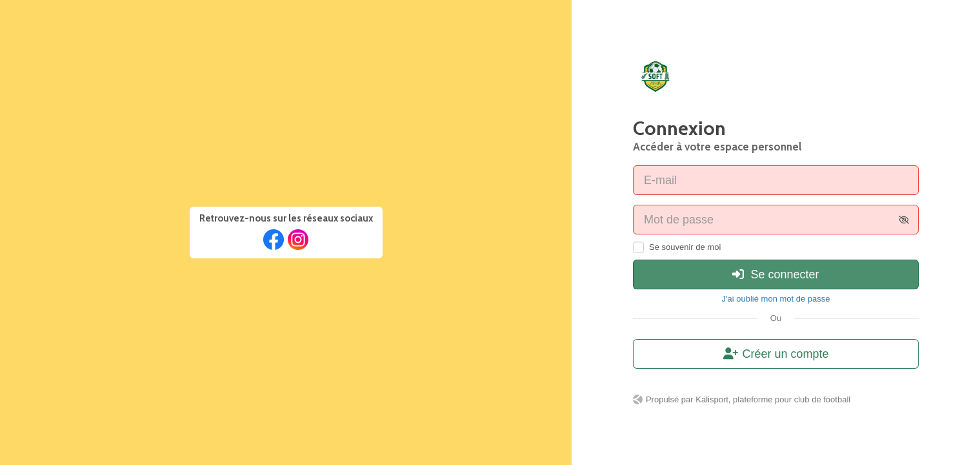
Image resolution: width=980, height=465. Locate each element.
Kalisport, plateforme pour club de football (773, 399)
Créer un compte (776, 354)
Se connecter (775, 274)
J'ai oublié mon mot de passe (776, 299)
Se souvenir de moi (685, 247)
